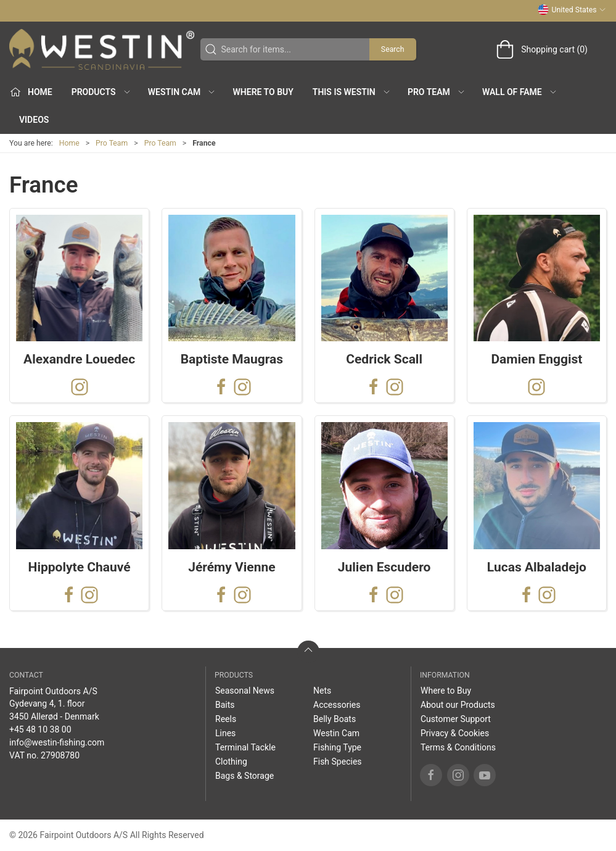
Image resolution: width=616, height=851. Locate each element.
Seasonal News (245, 691)
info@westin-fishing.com (57, 742)
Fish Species (338, 762)
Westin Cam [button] (182, 92)
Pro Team (112, 143)
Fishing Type (337, 747)
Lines (225, 733)
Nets (322, 691)
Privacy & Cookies (455, 733)
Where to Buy (263, 92)
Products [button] (101, 92)
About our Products (458, 705)
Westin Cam (336, 733)
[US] (102, 49)
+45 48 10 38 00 (40, 729)
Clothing (231, 762)
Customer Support (456, 719)
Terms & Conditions (458, 747)
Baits (225, 705)
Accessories (337, 705)
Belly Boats (335, 719)
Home (69, 143)
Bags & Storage (244, 776)
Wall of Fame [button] (520, 92)
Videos (34, 120)
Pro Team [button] (437, 92)
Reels (226, 719)
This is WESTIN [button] (352, 92)
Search (393, 49)
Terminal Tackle (245, 747)
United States (572, 10)
